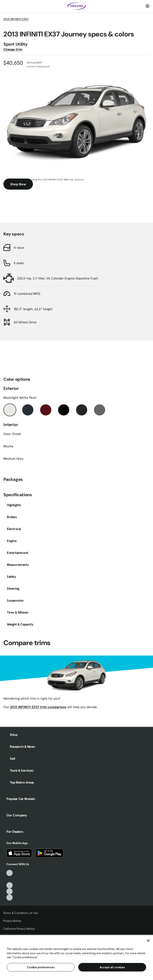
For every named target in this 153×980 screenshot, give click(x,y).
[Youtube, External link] (10, 885)
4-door (19, 248)
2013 (16, 19)
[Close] (148, 941)
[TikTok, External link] (10, 873)
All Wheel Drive (25, 322)
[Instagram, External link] (10, 891)
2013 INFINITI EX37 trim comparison (38, 707)
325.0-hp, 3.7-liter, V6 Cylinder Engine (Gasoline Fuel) (57, 278)
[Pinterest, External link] (10, 897)
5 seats (19, 263)
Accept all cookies (112, 967)
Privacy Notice (12, 921)
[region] (76, 957)
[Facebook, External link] (10, 879)
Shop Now (18, 184)
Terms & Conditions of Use (21, 913)
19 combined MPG (27, 294)
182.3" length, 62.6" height (33, 309)
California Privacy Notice (19, 929)
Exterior (11, 388)
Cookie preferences (41, 967)
